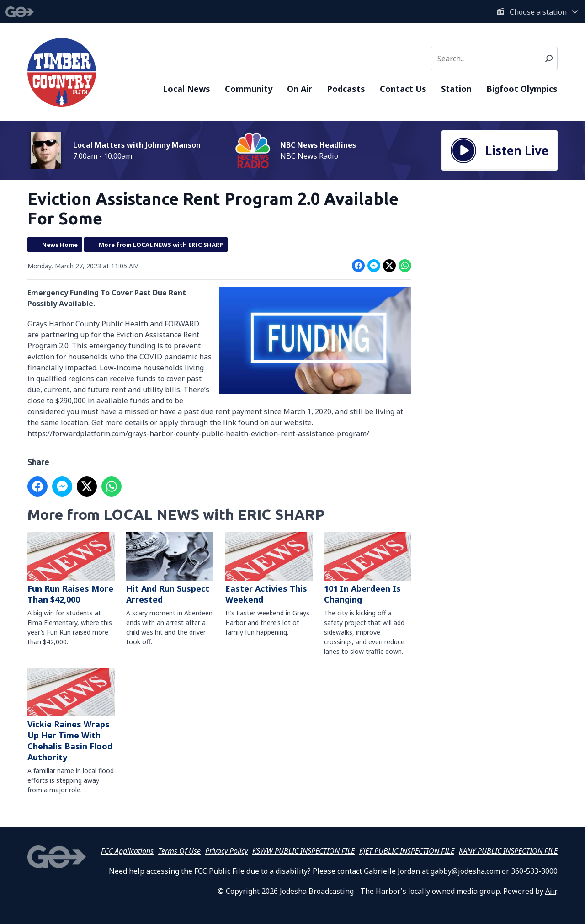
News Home (60, 245)
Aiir (551, 891)
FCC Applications (127, 851)
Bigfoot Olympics (522, 89)
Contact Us (403, 89)
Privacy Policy (226, 851)
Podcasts (346, 89)
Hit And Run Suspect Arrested (170, 569)
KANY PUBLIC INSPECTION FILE (508, 851)
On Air (300, 89)
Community (249, 89)
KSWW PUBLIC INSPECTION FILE (303, 851)
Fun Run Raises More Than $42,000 (71, 569)
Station (456, 89)
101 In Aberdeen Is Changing (368, 569)
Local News (186, 89)
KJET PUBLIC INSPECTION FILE (407, 851)
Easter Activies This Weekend (269, 569)
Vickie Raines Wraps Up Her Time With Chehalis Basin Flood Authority (71, 716)
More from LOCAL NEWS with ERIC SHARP (161, 245)
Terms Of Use (179, 851)
